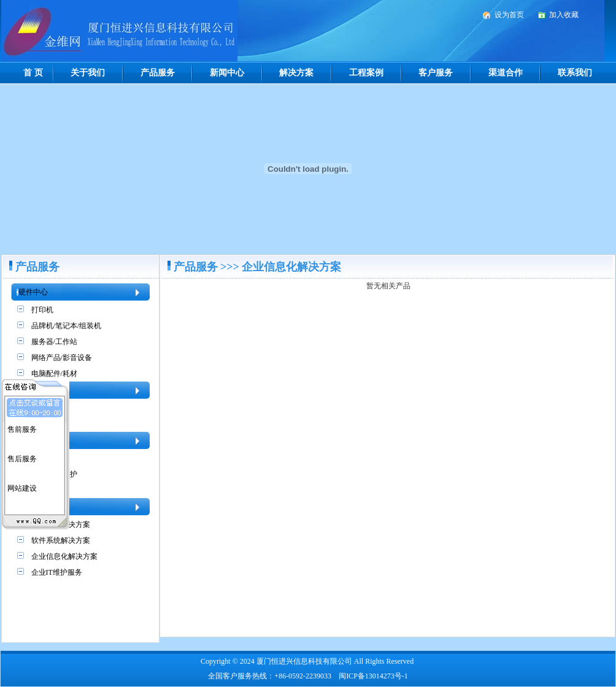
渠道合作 (506, 73)
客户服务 (436, 73)
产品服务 (158, 73)
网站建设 (22, 486)
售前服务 (22, 427)
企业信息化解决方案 (64, 556)
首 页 (33, 73)
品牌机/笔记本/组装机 (67, 326)
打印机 (42, 310)
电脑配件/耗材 (54, 374)
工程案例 (366, 73)
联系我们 (575, 73)
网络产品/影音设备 (62, 358)
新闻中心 (227, 73)
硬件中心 (33, 292)
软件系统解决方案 (61, 540)
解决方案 (296, 73)
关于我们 (88, 73)
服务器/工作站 (54, 342)
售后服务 (22, 456)
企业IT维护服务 (57, 572)
